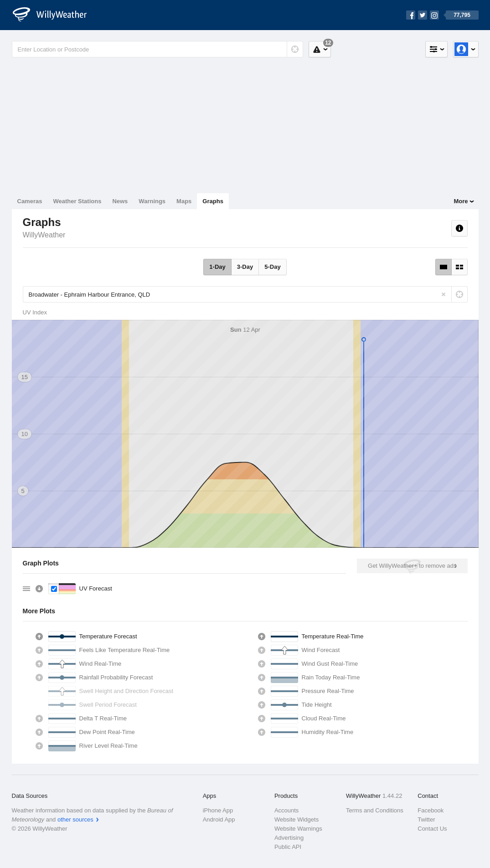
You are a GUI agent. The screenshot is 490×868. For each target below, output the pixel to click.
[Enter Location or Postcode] (157, 49)
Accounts (286, 810)
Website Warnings (298, 829)
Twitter (426, 819)
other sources (75, 819)
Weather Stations (77, 201)
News (120, 201)
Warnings (152, 201)
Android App (219, 819)
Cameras (30, 201)
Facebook (431, 810)
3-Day (245, 267)
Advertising (289, 838)
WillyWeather (44, 235)
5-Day (272, 267)
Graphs (213, 201)
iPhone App (218, 810)
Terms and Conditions (375, 810)
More (461, 201)
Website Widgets (297, 819)
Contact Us (432, 829)
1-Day (217, 267)
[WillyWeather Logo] (55, 15)
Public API (288, 847)
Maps (184, 201)
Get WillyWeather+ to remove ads (412, 566)
